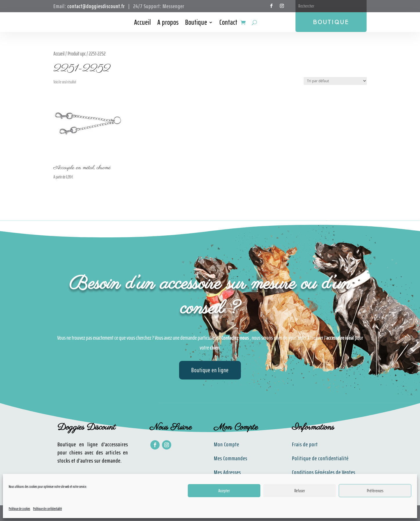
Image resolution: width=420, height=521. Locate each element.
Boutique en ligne (210, 370)
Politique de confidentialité (47, 509)
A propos (168, 24)
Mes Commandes (231, 458)
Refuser (300, 491)
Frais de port (305, 444)
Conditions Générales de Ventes (324, 472)
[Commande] (335, 81)
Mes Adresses (227, 472)
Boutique (196, 24)
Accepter (224, 491)
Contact (228, 24)
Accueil (143, 24)
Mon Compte (227, 444)
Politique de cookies (19, 509)
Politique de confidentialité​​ (320, 458)
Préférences (375, 491)
